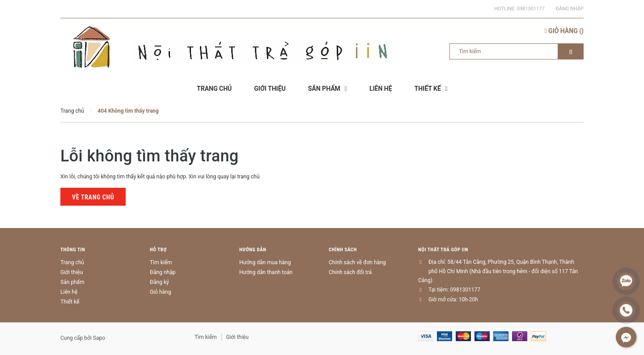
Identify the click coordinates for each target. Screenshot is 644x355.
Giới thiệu (72, 272)
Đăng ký (159, 282)
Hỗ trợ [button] (158, 250)
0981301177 (531, 9)
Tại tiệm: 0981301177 (454, 290)
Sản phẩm (72, 282)
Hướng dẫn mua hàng (265, 262)
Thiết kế (70, 302)
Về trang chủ (93, 197)
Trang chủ (72, 262)
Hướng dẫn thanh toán (266, 272)
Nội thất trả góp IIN (443, 250)
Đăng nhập (570, 9)
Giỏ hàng (160, 292)
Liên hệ (69, 292)
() (564, 31)
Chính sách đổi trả (350, 272)
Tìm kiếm (161, 262)
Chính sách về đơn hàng (357, 262)
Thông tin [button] (73, 250)
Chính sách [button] (343, 250)
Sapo (99, 338)
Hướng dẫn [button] (253, 250)
